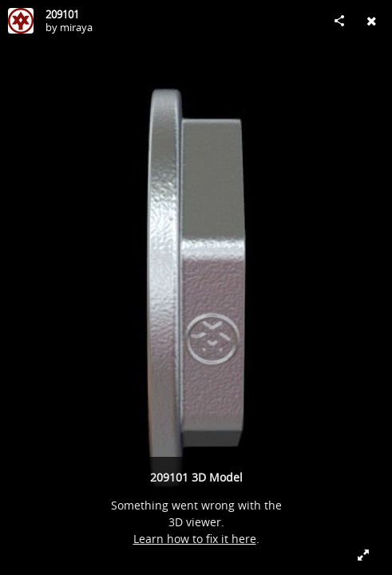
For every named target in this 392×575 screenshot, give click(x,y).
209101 (62, 14)
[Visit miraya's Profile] (21, 21)
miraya (76, 27)
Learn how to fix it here (195, 539)
